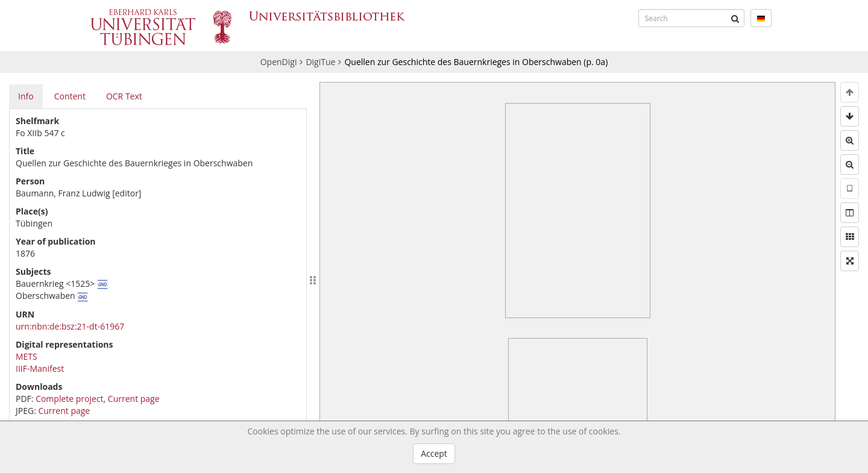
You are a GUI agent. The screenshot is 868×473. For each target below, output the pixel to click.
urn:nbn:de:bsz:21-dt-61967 (70, 326)
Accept (434, 453)
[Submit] (735, 18)
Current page (134, 399)
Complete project (69, 399)
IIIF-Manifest (40, 368)
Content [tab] (70, 96)
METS (27, 356)
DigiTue (320, 62)
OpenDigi (279, 62)
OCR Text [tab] (124, 96)
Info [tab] (26, 96)
